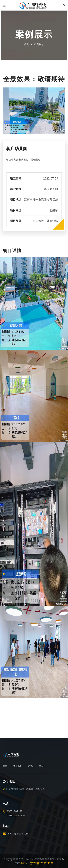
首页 (26, 44)
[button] (63, 5)
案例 (41, 766)
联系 (31, 766)
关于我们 (18, 766)
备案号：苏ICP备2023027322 (37, 863)
